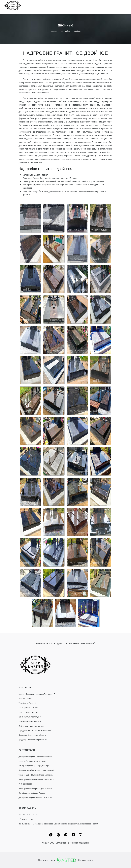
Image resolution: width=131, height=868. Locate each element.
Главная (53, 31)
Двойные (77, 31)
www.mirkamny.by (32, 717)
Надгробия (65, 31)
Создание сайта (46, 860)
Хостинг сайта (85, 860)
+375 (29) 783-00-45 (28, 712)
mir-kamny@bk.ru (34, 721)
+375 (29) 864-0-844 (29, 708)
